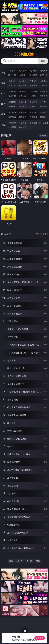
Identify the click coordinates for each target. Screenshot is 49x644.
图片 (3, 104)
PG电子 (12, 71)
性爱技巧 (44, 117)
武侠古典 (44, 112)
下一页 (29, 561)
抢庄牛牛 (44, 75)
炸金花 (23, 75)
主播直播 (33, 85)
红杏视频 (12, 127)
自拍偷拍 (23, 81)
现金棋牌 (33, 75)
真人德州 (23, 71)
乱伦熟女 (33, 96)
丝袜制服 (23, 85)
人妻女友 (33, 112)
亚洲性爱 (12, 91)
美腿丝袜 (12, 106)
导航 (3, 125)
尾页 (38, 561)
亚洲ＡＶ (12, 81)
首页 (11, 561)
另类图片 (44, 106)
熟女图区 (33, 106)
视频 (3, 83)
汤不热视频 (44, 123)
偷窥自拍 (12, 102)
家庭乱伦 (23, 112)
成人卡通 (33, 91)
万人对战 (33, 71)
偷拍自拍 (23, 91)
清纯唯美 (23, 106)
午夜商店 (23, 123)
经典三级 (23, 96)
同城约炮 (12, 123)
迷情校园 (12, 117)
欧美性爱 (44, 91)
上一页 (20, 561)
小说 (3, 114)
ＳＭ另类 (44, 85)
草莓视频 (33, 123)
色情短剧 (23, 127)
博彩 (3, 72)
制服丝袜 (12, 96)
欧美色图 (33, 102)
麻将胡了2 (12, 75)
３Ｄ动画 (44, 81)
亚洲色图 (23, 102)
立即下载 (40, 638)
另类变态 (44, 96)
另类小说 (23, 117)
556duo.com (24, 54)
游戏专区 (44, 71)
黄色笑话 (33, 117)
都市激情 (12, 112)
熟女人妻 (12, 85)
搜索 (43, 61)
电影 (3, 93)
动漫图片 (44, 102)
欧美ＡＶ (33, 81)
